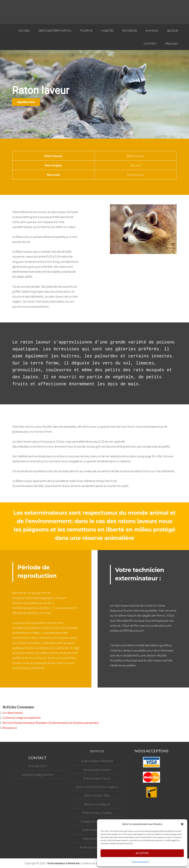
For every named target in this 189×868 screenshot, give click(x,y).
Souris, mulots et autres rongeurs (97, 787)
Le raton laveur (13, 713)
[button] (182, 824)
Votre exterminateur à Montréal (27, 12)
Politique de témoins (140, 862)
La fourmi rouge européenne (22, 718)
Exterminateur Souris (97, 778)
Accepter (142, 853)
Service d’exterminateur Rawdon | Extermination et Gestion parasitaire (51, 723)
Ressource (10, 728)
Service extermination (97, 770)
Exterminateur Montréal (97, 761)
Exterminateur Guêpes (97, 813)
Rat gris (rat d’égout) (97, 804)
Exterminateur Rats (97, 795)
